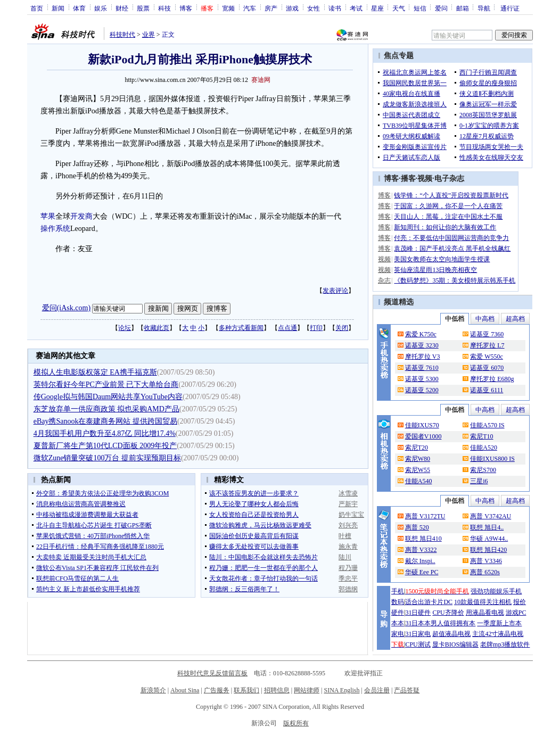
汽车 (250, 8)
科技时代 (122, 35)
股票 (143, 8)
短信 (420, 8)
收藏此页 (157, 328)
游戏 (292, 8)
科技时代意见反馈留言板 (212, 673)
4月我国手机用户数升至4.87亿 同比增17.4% (105, 433)
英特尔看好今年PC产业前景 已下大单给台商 (106, 384)
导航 (484, 8)
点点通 (287, 328)
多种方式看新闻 (241, 328)
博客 (186, 8)
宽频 (228, 8)
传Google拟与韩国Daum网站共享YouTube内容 (108, 397)
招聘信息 (277, 690)
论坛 (125, 328)
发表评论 (335, 291)
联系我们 (246, 690)
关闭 (342, 328)
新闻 (58, 8)
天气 (399, 8)
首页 (37, 8)
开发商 (81, 216)
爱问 (441, 8)
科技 (164, 8)
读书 (335, 8)
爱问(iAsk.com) (66, 308)
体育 (79, 8)
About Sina (185, 690)
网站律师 (307, 690)
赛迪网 (261, 80)
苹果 (48, 216)
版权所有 (296, 723)
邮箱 (463, 8)
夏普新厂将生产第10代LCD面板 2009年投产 (105, 446)
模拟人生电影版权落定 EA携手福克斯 (95, 372)
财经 (122, 8)
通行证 (510, 8)
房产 (271, 8)
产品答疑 (407, 690)
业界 (149, 35)
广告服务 (217, 690)
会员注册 (377, 690)
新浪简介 (153, 690)
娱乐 (101, 8)
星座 (377, 8)
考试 (356, 8)
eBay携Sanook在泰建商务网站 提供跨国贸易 (105, 421)
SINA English (341, 690)
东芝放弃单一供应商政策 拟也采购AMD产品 (106, 409)
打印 (316, 328)
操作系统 (55, 229)
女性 (314, 8)
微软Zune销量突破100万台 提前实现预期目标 (107, 458)
